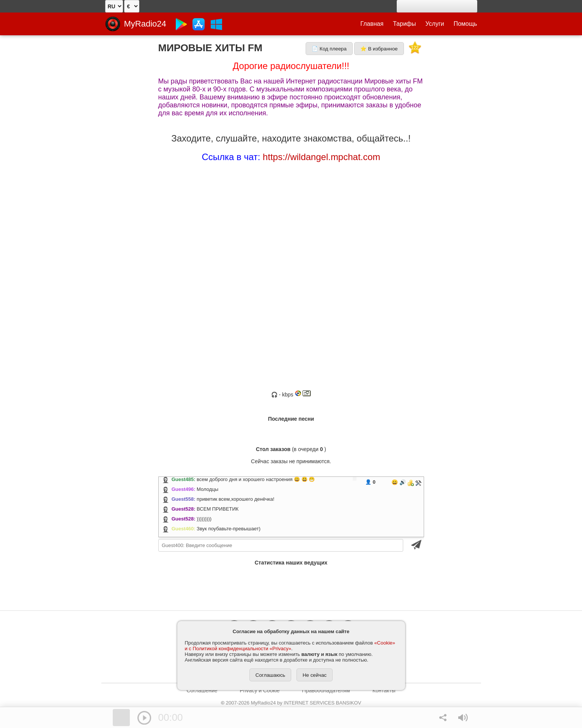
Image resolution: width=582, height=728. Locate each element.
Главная (372, 24)
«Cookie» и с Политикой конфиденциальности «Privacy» (290, 646)
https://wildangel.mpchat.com (321, 157)
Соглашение (202, 690)
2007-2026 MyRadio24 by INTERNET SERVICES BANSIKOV (291, 703)
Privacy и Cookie (260, 690)
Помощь (465, 24)
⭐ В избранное (379, 49)
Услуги (435, 24)
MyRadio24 (145, 24)
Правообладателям (326, 690)
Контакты (384, 690)
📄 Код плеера (329, 49)
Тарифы (404, 24)
